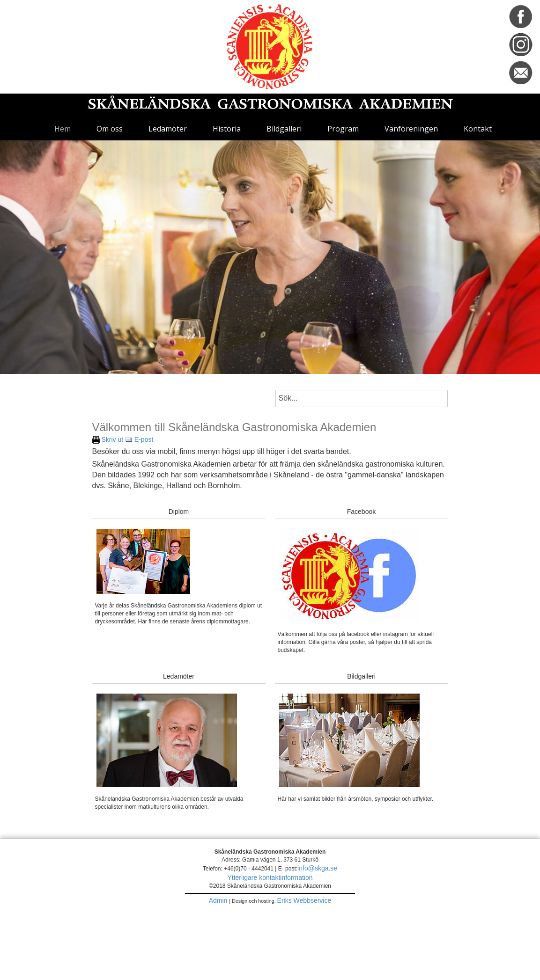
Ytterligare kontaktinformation (270, 878)
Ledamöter (168, 129)
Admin (219, 900)
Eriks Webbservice (304, 900)
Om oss (110, 129)
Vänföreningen (411, 129)
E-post (139, 439)
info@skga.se (317, 868)
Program (343, 129)
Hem (63, 129)
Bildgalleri (284, 129)
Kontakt (478, 129)
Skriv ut (108, 439)
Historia (227, 129)
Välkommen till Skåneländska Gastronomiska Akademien (234, 427)
